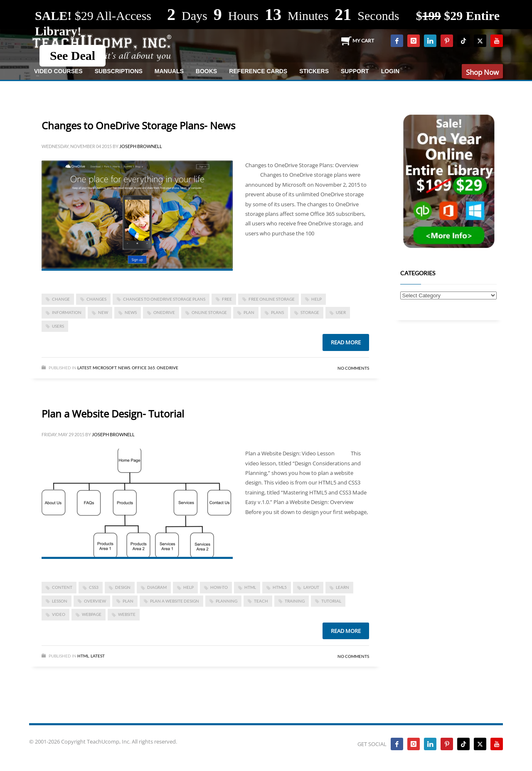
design (123, 587)
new (103, 312)
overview (95, 601)
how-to (219, 587)
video (59, 614)
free (227, 299)
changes (96, 299)
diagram (157, 587)
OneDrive (164, 312)
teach (261, 601)
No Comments (353, 368)
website (127, 614)
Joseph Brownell (141, 146)
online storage (209, 312)
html (250, 587)
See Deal (73, 56)
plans (277, 312)
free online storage (272, 299)
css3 (94, 587)
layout (311, 587)
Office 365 (143, 368)
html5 (280, 587)
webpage (92, 614)
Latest (84, 368)
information (67, 312)
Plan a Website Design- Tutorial (113, 414)
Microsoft (105, 368)
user (341, 312)
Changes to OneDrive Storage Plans (164, 299)
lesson (60, 601)
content (62, 587)
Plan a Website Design (175, 601)
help (316, 299)
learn (342, 587)
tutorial (331, 601)
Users (58, 326)
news (131, 312)
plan (249, 312)
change (61, 299)
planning (227, 601)
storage (310, 312)
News (124, 368)
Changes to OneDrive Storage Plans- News (138, 125)
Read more (346, 342)
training (295, 601)
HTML (83, 656)
